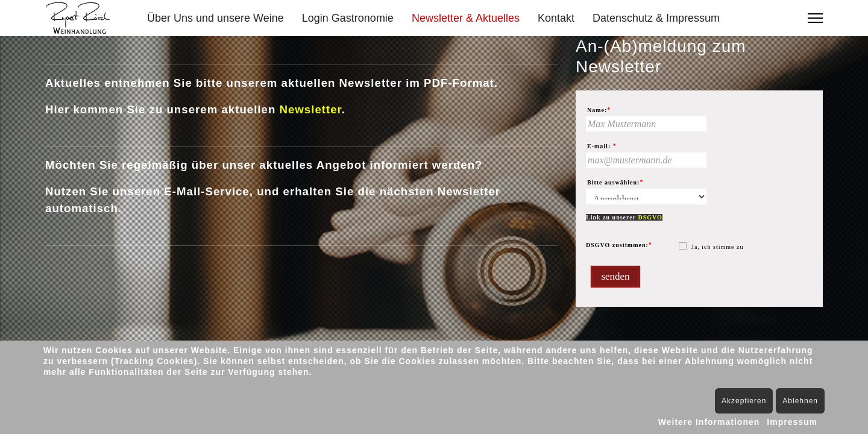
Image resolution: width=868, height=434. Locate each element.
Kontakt (556, 18)
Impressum (792, 422)
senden (615, 276)
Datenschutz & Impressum (656, 18)
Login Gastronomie (348, 18)
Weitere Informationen (709, 422)
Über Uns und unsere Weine (215, 18)
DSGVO (650, 217)
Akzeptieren (744, 401)
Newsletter (310, 109)
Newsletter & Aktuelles (466, 18)
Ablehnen (800, 401)
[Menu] (815, 18)
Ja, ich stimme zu (717, 247)
